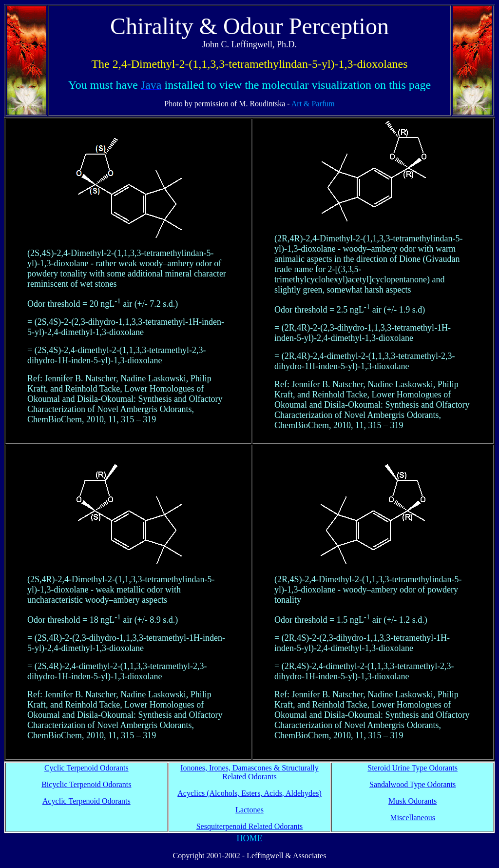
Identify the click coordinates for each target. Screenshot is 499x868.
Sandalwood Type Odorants (413, 784)
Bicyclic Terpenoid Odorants (86, 784)
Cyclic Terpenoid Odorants (86, 768)
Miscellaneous (412, 818)
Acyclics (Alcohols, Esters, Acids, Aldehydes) (249, 793)
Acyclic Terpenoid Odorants (86, 801)
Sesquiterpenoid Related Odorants (250, 826)
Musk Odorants (413, 801)
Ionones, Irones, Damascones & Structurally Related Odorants (249, 772)
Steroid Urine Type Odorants (413, 768)
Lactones (249, 810)
